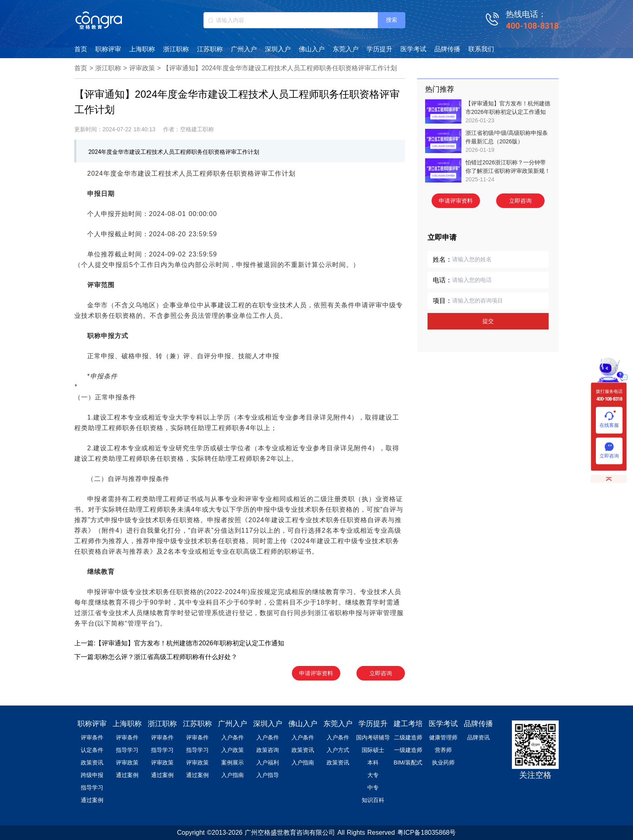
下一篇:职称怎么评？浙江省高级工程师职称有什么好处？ (156, 657)
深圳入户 (278, 49)
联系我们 (481, 49)
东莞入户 (346, 49)
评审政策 (142, 68)
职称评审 (108, 49)
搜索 (392, 20)
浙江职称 (176, 49)
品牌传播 (447, 49)
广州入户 (244, 49)
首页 (81, 49)
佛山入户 (312, 49)
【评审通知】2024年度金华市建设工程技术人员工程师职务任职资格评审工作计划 (280, 68)
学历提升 (379, 49)
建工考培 (408, 724)
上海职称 (142, 49)
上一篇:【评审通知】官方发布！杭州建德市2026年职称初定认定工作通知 (179, 643)
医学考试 (413, 49)
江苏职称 (210, 49)
